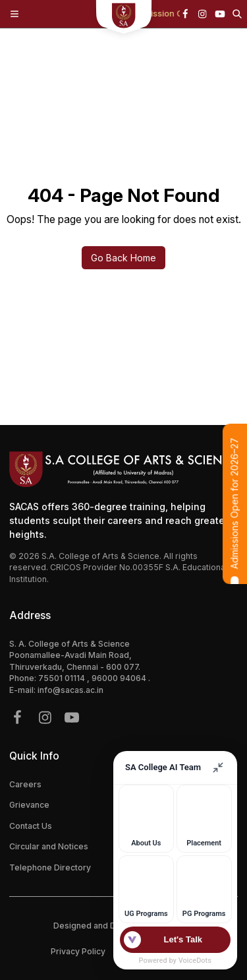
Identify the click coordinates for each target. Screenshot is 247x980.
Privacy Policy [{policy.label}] (78, 951)
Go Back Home (123, 258)
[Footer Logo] (123, 469)
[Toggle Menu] (14, 14)
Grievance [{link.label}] (29, 805)
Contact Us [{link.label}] (31, 826)
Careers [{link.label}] (25, 784)
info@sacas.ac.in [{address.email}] (70, 690)
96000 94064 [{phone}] (120, 678)
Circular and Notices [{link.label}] (49, 846)
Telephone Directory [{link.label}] (50, 867)
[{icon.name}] (185, 14)
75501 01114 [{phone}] (63, 678)
